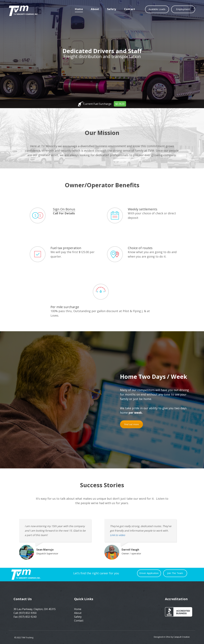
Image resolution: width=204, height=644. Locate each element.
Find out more (131, 424)
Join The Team (175, 573)
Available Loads (157, 9)
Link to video (118, 535)
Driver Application (149, 573)
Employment (183, 9)
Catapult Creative (182, 637)
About (95, 9)
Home (79, 9)
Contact (130, 9)
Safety (112, 9)
